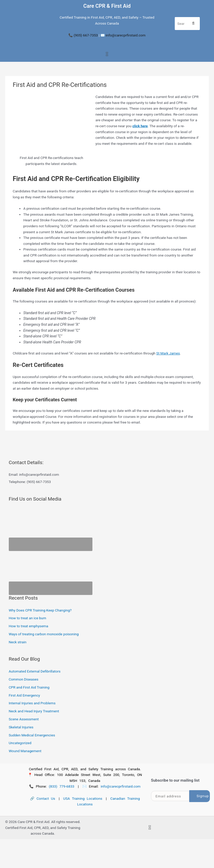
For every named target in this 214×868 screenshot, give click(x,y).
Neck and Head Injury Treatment (34, 711)
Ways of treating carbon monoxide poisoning (44, 634)
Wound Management (25, 751)
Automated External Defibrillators (35, 671)
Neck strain (18, 642)
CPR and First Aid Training (29, 687)
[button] (107, 54)
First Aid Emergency (24, 695)
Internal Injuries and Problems (32, 703)
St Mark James (168, 353)
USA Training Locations (83, 798)
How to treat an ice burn (27, 618)
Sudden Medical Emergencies (32, 735)
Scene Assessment (24, 719)
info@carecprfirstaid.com (126, 35)
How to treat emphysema (29, 626)
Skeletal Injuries (21, 727)
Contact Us (46, 798)
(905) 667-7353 (86, 35)
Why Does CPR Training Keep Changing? (40, 610)
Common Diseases (24, 679)
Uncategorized (20, 743)
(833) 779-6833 (61, 786)
